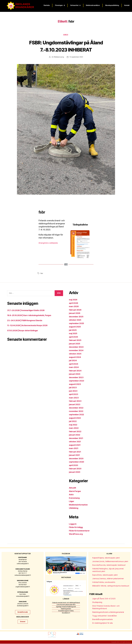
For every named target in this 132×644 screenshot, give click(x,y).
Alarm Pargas (76, 491)
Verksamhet (75, 5)
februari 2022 (76, 432)
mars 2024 (74, 367)
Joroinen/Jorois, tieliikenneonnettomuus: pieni (110, 562)
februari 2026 (76, 310)
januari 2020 (75, 472)
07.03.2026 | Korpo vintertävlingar (24, 331)
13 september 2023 (76, 57)
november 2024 (77, 351)
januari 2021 (75, 455)
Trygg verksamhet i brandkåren (104, 616)
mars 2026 (74, 307)
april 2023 (74, 395)
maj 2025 (74, 334)
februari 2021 (76, 452)
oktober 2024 (76, 354)
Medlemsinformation (79, 505)
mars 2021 (74, 449)
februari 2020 (76, 469)
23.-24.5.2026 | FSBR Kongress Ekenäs (26, 321)
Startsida (47, 5)
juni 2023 (74, 391)
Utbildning (74, 508)
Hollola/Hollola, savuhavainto (104, 582)
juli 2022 (73, 422)
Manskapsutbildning (112, 5)
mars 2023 (74, 398)
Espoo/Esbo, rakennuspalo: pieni (105, 575)
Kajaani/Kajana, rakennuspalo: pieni (106, 558)
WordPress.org (76, 534)
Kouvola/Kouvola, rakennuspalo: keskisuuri (109, 565)
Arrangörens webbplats (49, 243)
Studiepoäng (97, 603)
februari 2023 (76, 401)
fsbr (42, 274)
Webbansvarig (58, 57)
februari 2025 (76, 340)
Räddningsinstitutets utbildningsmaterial (108, 612)
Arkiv (66, 35)
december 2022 (77, 408)
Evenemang (75, 498)
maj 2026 (74, 300)
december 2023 (77, 378)
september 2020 (77, 462)
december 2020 (77, 459)
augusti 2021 (75, 445)
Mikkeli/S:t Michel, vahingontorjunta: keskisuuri (111, 586)
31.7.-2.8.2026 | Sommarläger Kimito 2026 (28, 311)
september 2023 (77, 381)
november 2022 (77, 411)
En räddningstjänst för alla (102, 623)
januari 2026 (75, 313)
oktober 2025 (76, 320)
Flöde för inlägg (77, 528)
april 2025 (74, 337)
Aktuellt (73, 488)
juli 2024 (73, 361)
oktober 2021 (76, 442)
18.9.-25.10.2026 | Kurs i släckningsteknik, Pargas (31, 316)
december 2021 (77, 438)
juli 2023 (73, 388)
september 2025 (77, 324)
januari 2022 (75, 435)
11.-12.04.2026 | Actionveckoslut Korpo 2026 (29, 326)
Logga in (73, 524)
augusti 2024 (76, 357)
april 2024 (74, 364)
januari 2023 (75, 405)
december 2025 (77, 317)
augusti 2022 (75, 418)
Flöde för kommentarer (80, 531)
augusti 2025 (75, 327)
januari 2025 (75, 344)
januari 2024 (75, 374)
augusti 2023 (75, 384)
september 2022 (77, 415)
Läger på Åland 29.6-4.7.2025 (104, 599)
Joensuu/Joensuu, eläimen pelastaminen (108, 579)
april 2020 (74, 466)
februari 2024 (76, 371)
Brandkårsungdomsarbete (102, 620)
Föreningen (60, 5)
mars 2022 (74, 428)
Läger (72, 502)
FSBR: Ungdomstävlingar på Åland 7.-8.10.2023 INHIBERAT (66, 46)
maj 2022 (74, 425)
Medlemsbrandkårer (93, 5)
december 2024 (77, 347)
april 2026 (74, 303)
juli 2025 (73, 330)
